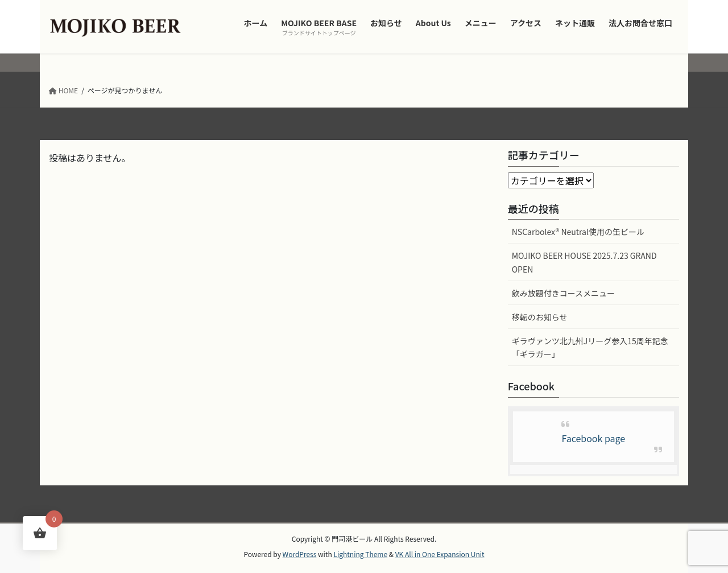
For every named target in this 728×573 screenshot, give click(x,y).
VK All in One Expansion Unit (440, 554)
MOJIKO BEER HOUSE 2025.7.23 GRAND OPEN (584, 262)
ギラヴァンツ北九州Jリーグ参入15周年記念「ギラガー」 (590, 347)
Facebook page (593, 438)
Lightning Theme (360, 554)
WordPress (300, 554)
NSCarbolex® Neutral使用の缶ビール (578, 232)
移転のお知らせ (540, 317)
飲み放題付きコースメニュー (563, 293)
